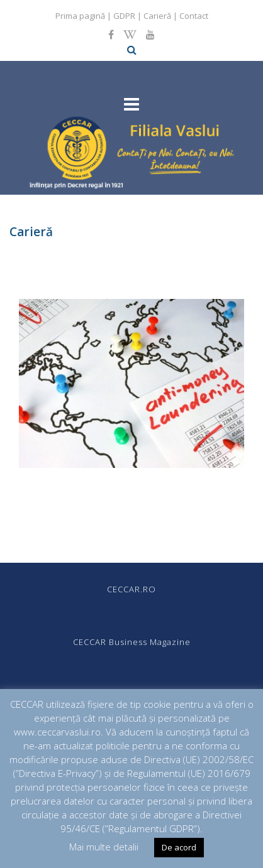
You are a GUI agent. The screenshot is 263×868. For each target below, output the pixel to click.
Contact (194, 16)
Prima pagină (80, 16)
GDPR (124, 16)
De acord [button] (179, 847)
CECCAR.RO (131, 589)
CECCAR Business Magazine (132, 642)
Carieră (157, 16)
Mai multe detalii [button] (104, 847)
